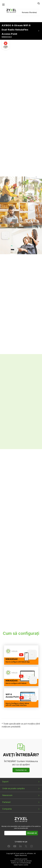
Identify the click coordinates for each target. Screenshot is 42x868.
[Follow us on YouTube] (15, 847)
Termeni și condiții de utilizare (21, 861)
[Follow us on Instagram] (32, 847)
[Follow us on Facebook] (9, 847)
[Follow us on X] (26, 847)
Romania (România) (29, 12)
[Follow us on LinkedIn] (20, 847)
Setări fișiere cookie (21, 865)
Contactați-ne (21, 770)
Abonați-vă (32, 833)
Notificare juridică (21, 859)
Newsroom (7, 795)
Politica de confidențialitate (21, 863)
